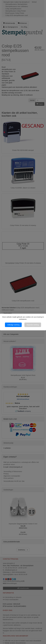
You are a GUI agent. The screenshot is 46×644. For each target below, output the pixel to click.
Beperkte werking (33, 325)
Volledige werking (13, 325)
